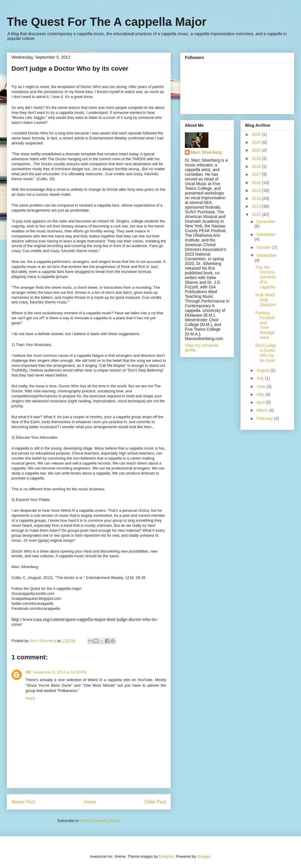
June (261, 386)
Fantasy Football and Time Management (265, 325)
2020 (257, 150)
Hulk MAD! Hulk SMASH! (266, 300)
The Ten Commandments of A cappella (266, 277)
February (265, 418)
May (261, 394)
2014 (257, 198)
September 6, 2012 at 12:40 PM (60, 672)
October (264, 247)
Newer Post (23, 802)
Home (90, 802)
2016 (257, 183)
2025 (257, 142)
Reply (30, 698)
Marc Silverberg (206, 152)
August (263, 370)
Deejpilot (167, 856)
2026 (257, 134)
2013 (257, 206)
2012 (257, 215)
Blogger (204, 856)
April (261, 402)
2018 (257, 166)
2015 (257, 190)
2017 (257, 174)
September (266, 255)
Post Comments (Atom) (100, 821)
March (263, 410)
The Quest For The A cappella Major (107, 22)
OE (28, 672)
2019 (257, 158)
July (261, 378)
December (266, 222)
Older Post (155, 802)
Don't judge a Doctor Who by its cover (266, 353)
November (266, 234)
